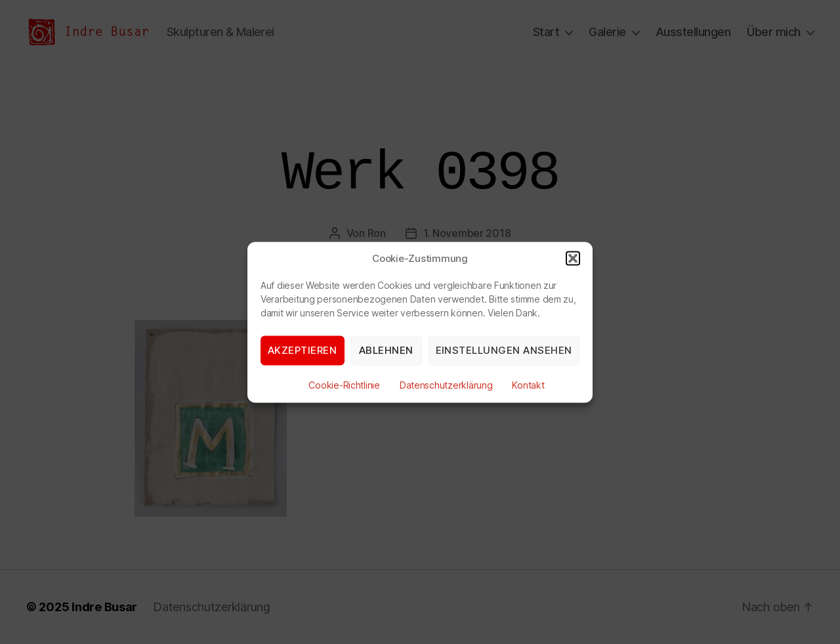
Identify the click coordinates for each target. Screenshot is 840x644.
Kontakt (528, 384)
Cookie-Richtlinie (344, 384)
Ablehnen (386, 350)
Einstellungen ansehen (504, 350)
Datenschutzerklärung (446, 384)
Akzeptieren (303, 350)
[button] (573, 258)
